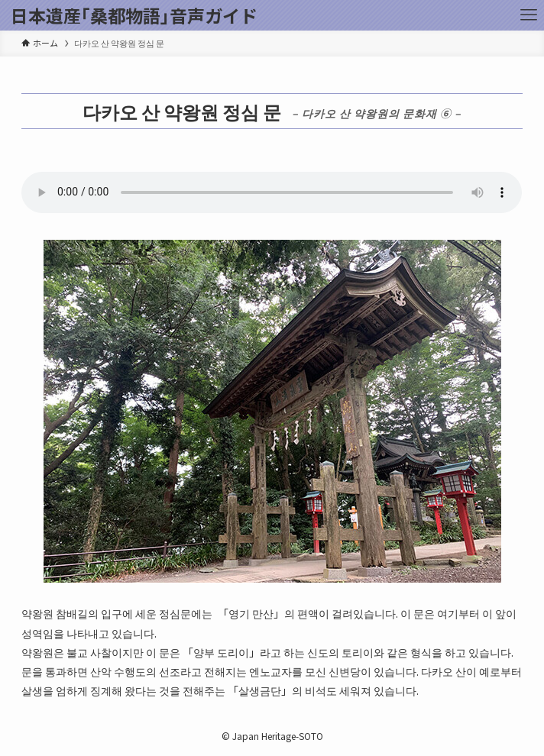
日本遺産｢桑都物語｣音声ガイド (134, 16)
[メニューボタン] (529, 15)
